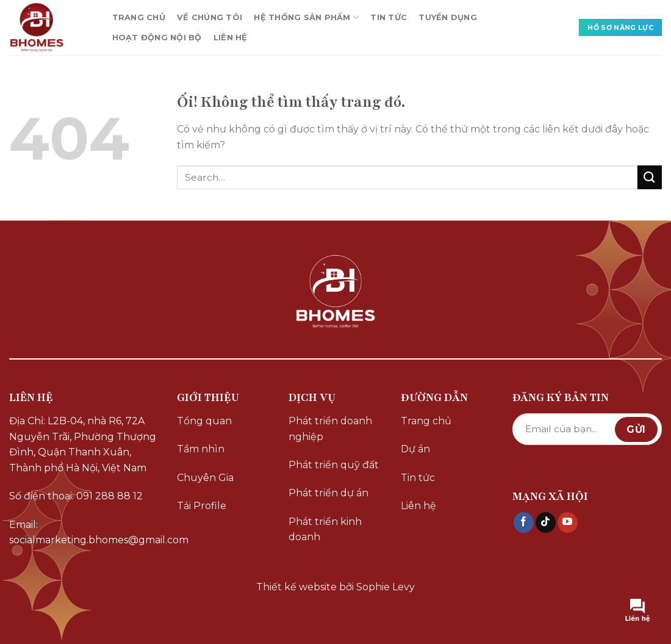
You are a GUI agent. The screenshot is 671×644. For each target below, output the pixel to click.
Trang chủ (426, 421)
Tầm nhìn (201, 449)
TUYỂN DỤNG (448, 17)
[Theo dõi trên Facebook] (524, 523)
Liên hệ (418, 506)
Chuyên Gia (205, 478)
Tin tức (418, 478)
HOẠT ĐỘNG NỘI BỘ (157, 38)
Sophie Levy (386, 587)
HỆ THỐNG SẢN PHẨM (306, 17)
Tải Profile (202, 506)
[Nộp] (650, 177)
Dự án (415, 449)
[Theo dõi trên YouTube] (568, 523)
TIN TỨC (389, 17)
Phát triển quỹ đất (334, 465)
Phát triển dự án (328, 493)
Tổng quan (204, 421)
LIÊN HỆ (231, 38)
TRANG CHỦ (139, 17)
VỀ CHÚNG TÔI (210, 17)
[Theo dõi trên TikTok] (546, 523)
